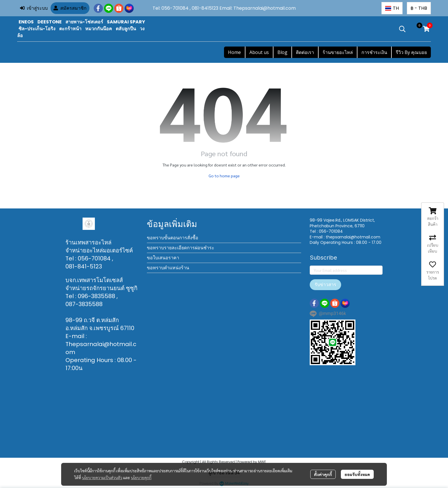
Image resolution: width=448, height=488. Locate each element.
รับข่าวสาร (325, 285)
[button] (392, 8)
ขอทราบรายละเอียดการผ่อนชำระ (181, 248)
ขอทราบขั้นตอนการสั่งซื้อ (173, 238)
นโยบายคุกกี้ (141, 477)
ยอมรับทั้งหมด (357, 474)
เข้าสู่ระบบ (34, 8)
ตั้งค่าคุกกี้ (323, 474)
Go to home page (224, 176)
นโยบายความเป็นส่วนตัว (102, 477)
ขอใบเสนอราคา (163, 258)
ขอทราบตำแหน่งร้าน (168, 268)
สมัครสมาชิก (70, 8)
